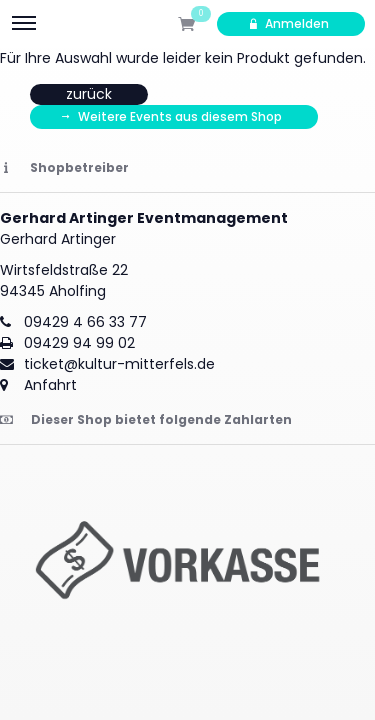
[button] (187, 565)
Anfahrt (50, 385)
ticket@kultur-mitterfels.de (119, 364)
